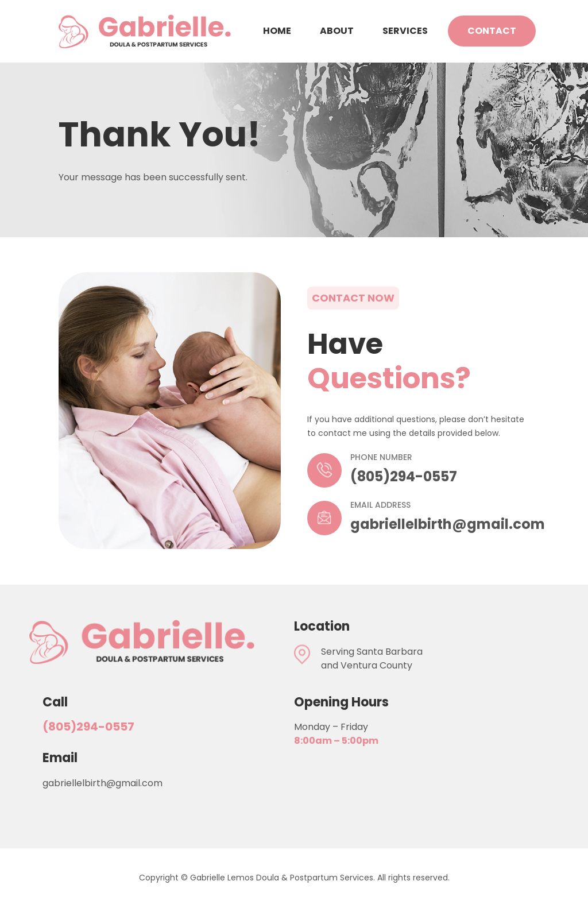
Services (405, 31)
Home (277, 31)
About (337, 31)
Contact (492, 31)
